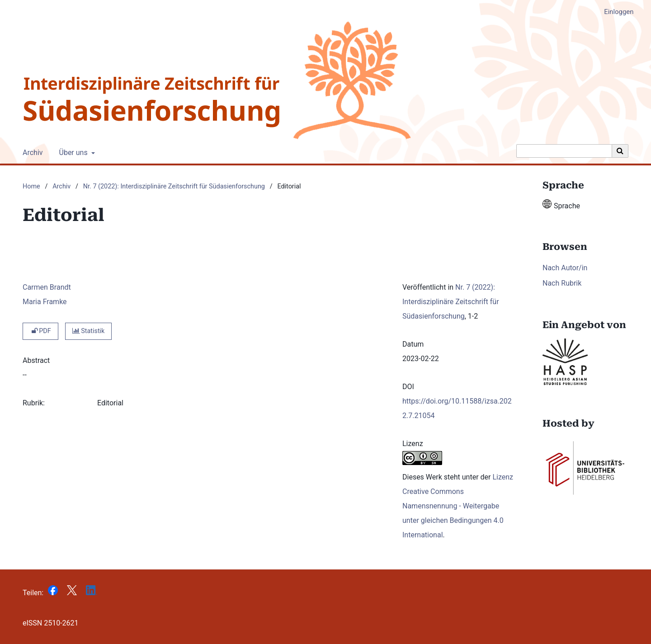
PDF (40, 331)
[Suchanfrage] (564, 151)
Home (31, 186)
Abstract (36, 360)
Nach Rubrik (562, 283)
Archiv (31, 153)
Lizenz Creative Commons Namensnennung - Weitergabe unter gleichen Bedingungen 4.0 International (458, 506)
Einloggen (615, 12)
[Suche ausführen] (620, 151)
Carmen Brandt (47, 287)
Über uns (73, 153)
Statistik (89, 331)
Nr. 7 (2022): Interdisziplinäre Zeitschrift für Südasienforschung (174, 186)
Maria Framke (45, 302)
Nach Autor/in (565, 268)
